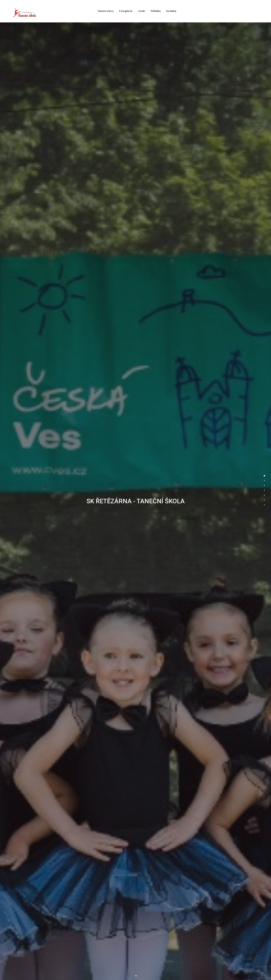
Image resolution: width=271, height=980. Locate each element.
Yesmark (61, 973)
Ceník (140, 11)
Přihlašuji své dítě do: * (119, 514)
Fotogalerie (124, 11)
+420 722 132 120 (187, 870)
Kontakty (170, 11)
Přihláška (154, 11)
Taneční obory (104, 11)
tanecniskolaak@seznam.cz (84, 870)
